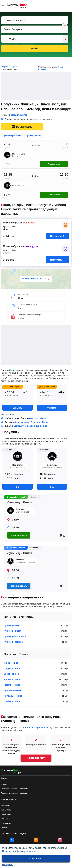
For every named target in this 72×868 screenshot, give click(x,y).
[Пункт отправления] (35, 20)
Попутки (4, 827)
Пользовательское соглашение (14, 793)
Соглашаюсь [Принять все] (36, 858)
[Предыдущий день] (4, 39)
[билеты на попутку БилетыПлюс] (11, 771)
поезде (30, 223)
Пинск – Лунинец (37, 418)
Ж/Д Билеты (6, 810)
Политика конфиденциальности (14, 789)
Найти (35, 49)
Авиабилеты (6, 805)
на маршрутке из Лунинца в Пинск (30, 426)
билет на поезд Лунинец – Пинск (31, 422)
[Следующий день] (66, 39)
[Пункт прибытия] (35, 29)
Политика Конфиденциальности (19, 851)
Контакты (5, 784)
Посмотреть (54, 164)
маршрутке (32, 246)
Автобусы (5, 819)
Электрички (6, 814)
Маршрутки (6, 823)
